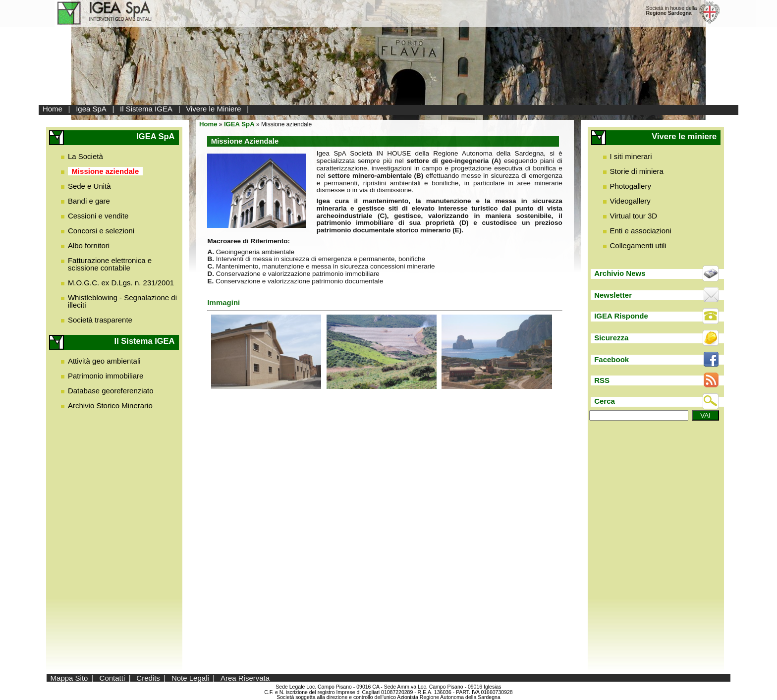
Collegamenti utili (638, 245)
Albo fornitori (89, 245)
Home (53, 109)
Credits (148, 678)
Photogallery (631, 186)
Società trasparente (100, 320)
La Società (85, 156)
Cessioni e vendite (98, 216)
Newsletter (613, 295)
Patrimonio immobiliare (106, 376)
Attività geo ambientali (104, 361)
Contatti (112, 678)
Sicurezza (611, 338)
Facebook (611, 359)
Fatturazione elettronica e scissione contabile (110, 264)
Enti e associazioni (641, 231)
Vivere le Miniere (213, 109)
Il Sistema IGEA (146, 109)
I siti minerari (631, 156)
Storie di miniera (637, 171)
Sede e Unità (89, 186)
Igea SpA (91, 109)
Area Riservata (245, 678)
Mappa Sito (69, 678)
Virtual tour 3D (634, 216)
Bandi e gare (89, 201)
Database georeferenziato (111, 391)
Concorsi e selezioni (101, 231)
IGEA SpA (239, 124)
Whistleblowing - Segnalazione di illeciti (122, 301)
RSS (602, 380)
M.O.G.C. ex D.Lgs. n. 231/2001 (121, 283)
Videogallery (630, 201)
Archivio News (620, 273)
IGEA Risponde (621, 316)
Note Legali (190, 678)
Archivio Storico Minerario (110, 405)
